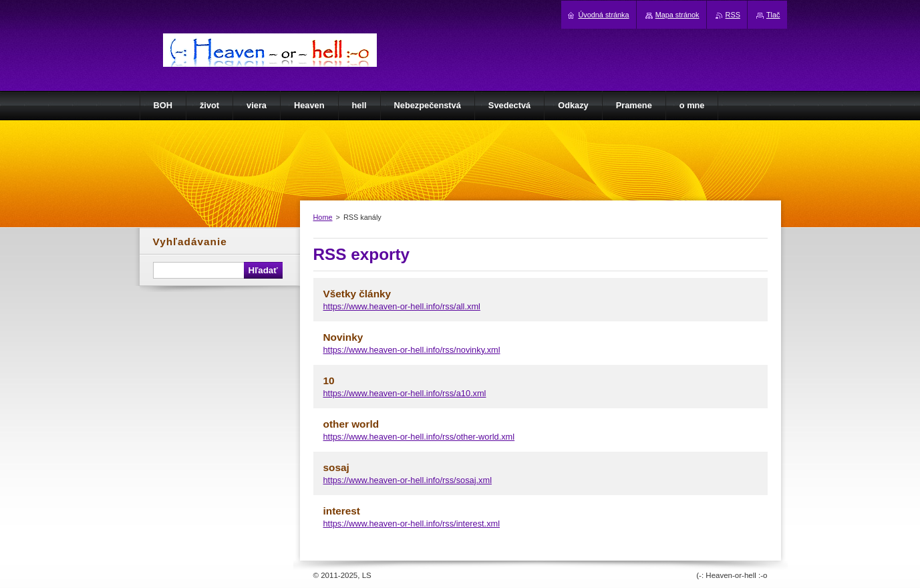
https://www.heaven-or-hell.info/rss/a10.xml (405, 393)
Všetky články (357, 294)
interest (342, 511)
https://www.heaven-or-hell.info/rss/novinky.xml (412, 350)
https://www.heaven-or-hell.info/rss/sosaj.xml (408, 480)
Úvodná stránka (603, 15)
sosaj (336, 467)
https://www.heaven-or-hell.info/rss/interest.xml (412, 524)
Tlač (773, 15)
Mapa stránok (677, 15)
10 (329, 381)
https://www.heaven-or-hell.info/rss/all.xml (402, 306)
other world (351, 424)
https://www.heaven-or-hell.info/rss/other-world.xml (419, 437)
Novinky (343, 337)
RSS (733, 15)
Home (323, 217)
